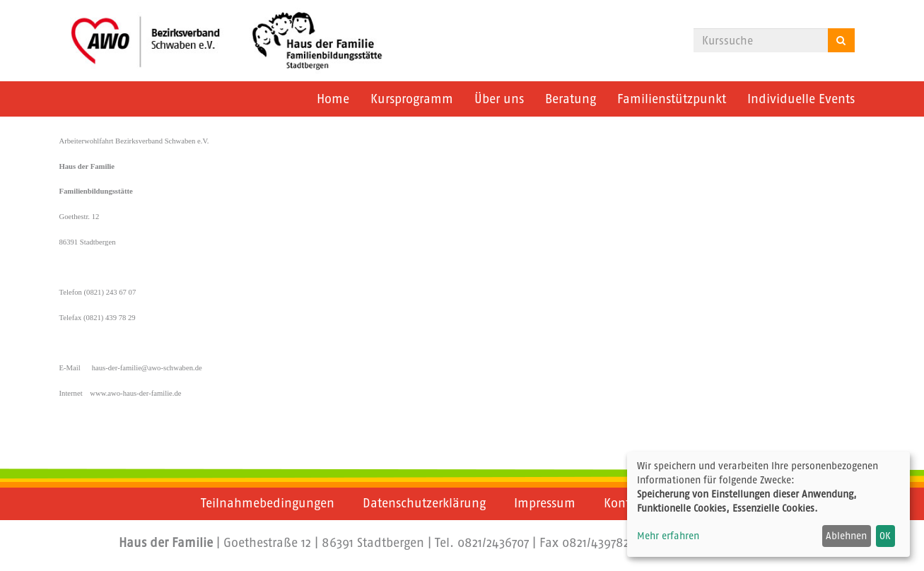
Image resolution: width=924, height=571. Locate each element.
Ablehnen (846, 536)
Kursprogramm (412, 99)
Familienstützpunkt (672, 99)
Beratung (571, 99)
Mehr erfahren (668, 536)
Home (333, 99)
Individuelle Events (801, 99)
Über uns (499, 99)
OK (885, 536)
